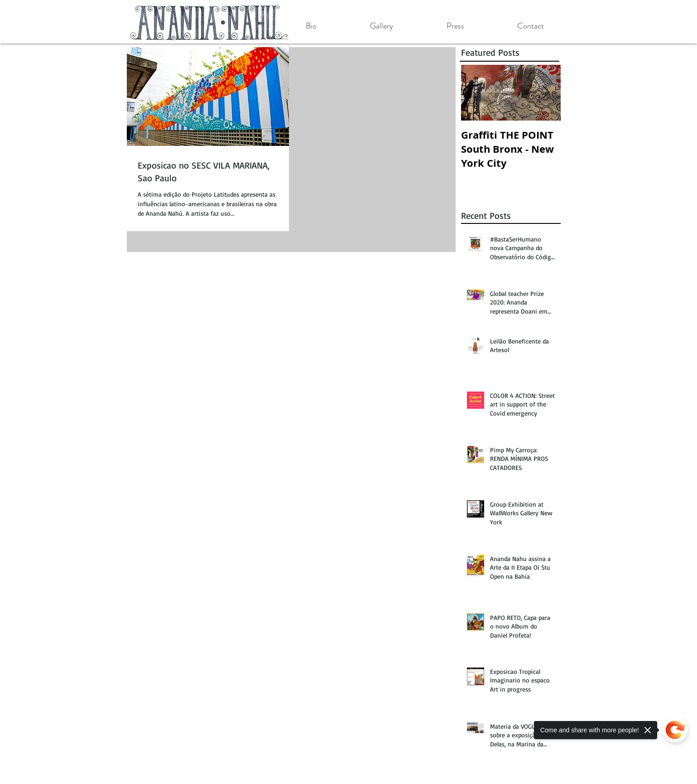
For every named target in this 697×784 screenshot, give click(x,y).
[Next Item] (546, 93)
